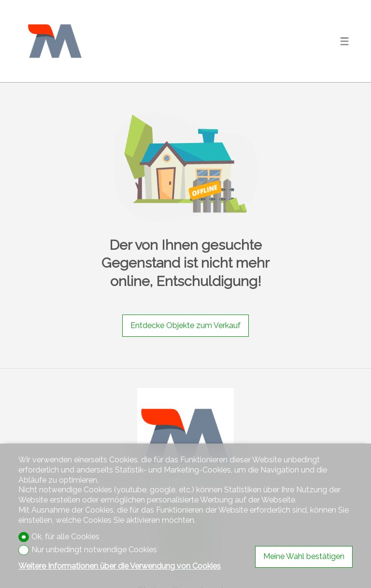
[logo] (55, 41)
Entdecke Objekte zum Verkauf (185, 325)
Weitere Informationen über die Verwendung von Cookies (120, 566)
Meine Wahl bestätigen (304, 556)
